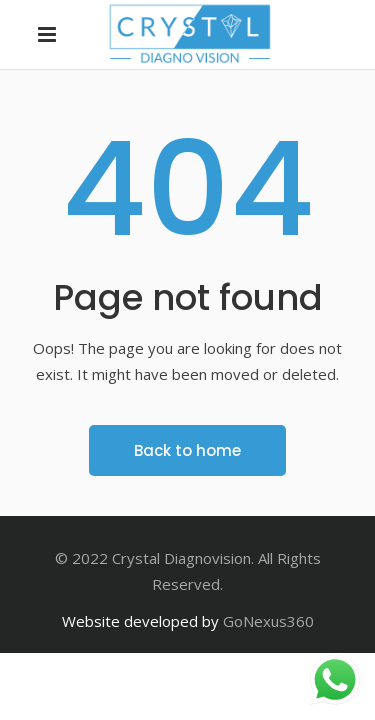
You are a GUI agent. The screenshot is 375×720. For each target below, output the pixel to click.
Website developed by (140, 621)
